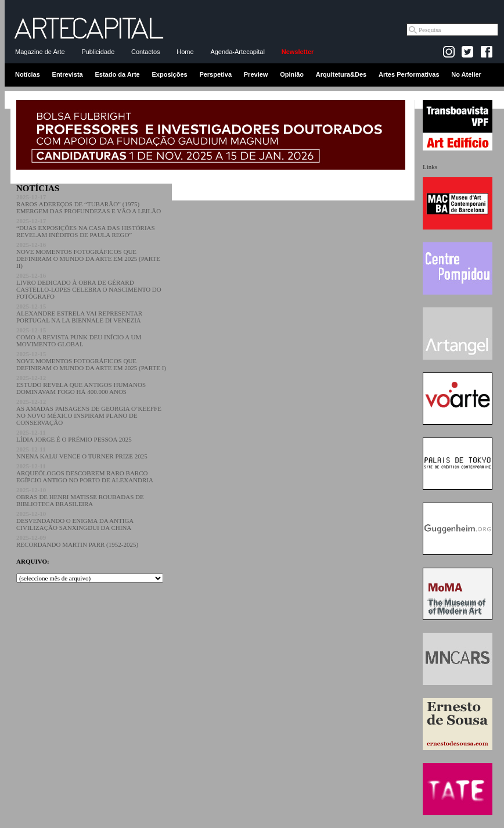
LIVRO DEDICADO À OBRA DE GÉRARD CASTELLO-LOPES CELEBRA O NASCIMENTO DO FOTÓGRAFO (89, 286)
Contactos (146, 52)
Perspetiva (215, 74)
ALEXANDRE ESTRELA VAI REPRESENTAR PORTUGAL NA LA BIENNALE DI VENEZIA (79, 313)
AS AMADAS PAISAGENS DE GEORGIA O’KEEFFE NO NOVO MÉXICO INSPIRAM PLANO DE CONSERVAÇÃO (89, 412)
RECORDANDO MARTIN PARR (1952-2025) (77, 541)
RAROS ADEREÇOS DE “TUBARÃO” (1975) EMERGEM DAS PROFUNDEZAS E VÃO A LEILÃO (89, 204)
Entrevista (68, 74)
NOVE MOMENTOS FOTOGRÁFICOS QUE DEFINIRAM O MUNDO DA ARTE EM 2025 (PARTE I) (91, 361)
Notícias (28, 74)
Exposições (169, 74)
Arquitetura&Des (341, 74)
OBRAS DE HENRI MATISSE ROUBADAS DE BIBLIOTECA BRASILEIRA (80, 497)
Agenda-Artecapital (237, 52)
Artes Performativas (409, 74)
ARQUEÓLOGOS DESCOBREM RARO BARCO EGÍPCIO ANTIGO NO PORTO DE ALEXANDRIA (85, 473)
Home (185, 52)
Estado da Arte (118, 74)
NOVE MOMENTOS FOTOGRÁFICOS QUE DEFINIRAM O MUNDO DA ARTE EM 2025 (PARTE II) (88, 255)
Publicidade (98, 52)
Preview (256, 74)
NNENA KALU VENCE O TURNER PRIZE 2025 (82, 453)
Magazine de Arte (40, 52)
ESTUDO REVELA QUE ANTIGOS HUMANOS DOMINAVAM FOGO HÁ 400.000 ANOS (81, 385)
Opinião (292, 74)
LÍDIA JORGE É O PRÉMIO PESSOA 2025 (74, 436)
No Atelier (466, 74)
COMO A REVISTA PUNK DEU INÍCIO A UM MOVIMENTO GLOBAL (79, 337)
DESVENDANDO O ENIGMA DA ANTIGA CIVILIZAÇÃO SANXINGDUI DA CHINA (75, 521)
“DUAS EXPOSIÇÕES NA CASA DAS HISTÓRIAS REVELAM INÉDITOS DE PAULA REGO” (86, 228)
